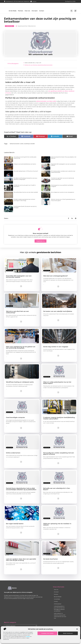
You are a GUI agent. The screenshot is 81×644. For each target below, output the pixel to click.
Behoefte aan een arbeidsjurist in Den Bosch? (57, 494)
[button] (77, 629)
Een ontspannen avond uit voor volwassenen (63, 197)
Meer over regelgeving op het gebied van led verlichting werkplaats (21, 352)
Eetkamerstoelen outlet (17, 148)
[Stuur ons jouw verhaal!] (40, 233)
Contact (42, 16)
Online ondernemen (13, 458)
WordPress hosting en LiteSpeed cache (20, 387)
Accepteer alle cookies (47, 633)
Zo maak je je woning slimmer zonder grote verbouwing (25, 162)
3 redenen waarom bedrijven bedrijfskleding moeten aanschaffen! (59, 423)
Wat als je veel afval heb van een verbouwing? (17, 317)
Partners (21, 16)
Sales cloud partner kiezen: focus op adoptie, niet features (64, 162)
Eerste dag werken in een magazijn (56, 351)
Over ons (27, 16)
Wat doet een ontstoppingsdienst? (56, 281)
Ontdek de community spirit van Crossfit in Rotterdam (25, 191)
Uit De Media (13, 16)
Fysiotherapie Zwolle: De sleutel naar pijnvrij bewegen (25, 212)
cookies (28, 636)
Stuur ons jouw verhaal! (40, 238)
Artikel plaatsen (58, 609)
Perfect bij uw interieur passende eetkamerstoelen (39, 70)
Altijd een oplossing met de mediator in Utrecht (57, 529)
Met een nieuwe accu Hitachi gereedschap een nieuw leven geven (63, 205)
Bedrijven (9, 31)
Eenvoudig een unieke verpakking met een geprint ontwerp (59, 458)
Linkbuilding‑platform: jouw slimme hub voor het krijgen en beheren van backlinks (59, 613)
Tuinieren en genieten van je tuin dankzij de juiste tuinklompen (62, 183)
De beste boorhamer (51, 564)
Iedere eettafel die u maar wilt (33, 67)
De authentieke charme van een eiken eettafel (26, 197)
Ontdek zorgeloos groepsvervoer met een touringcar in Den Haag (24, 205)
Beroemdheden (58, 601)
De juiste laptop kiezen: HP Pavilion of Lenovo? (26, 176)
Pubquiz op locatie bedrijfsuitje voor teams (25, 169)
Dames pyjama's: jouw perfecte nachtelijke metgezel (62, 191)
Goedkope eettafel (29, 148)
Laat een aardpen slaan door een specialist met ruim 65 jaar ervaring (21, 564)
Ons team (35, 16)
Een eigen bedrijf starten (15, 528)
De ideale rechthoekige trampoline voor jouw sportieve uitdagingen (25, 183)
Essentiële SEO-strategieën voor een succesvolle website (63, 169)
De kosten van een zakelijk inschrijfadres (58, 316)
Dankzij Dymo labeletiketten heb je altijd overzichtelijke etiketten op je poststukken (21, 494)
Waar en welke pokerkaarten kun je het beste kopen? (57, 387)
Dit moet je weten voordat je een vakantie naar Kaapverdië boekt (63, 176)
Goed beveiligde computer (15, 422)
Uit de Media (57, 604)
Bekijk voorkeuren (68, 633)
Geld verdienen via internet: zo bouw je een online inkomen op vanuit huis (60, 621)
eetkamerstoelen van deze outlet (46, 106)
